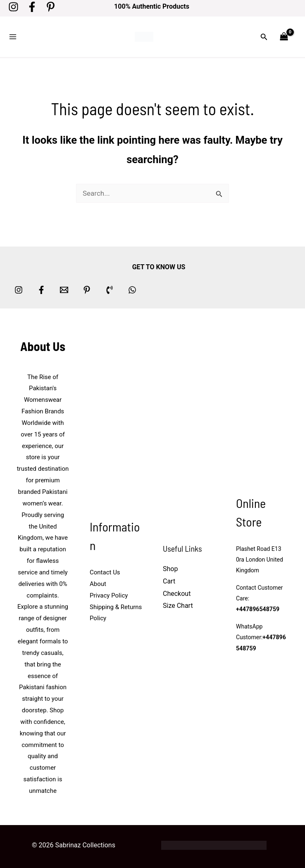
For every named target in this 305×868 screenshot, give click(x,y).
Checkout (177, 592)
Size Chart (178, 604)
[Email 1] (64, 288)
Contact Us (105, 571)
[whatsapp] (132, 288)
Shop (170, 568)
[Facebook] (32, 7)
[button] (264, 36)
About (98, 583)
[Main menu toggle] (13, 36)
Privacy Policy (109, 594)
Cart (169, 580)
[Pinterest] (51, 7)
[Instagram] (13, 7)
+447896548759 (257, 608)
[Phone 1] (110, 288)
